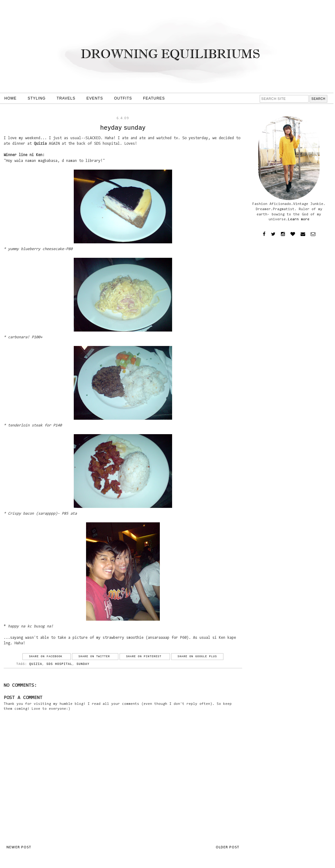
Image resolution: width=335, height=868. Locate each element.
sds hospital (59, 664)
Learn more (299, 219)
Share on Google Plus (197, 657)
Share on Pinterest (145, 657)
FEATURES (154, 98)
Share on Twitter (95, 657)
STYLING (37, 98)
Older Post (228, 847)
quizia (36, 664)
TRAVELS (66, 98)
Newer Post (19, 847)
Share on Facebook (47, 657)
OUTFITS (123, 98)
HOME (10, 98)
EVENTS (95, 98)
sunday (83, 664)
